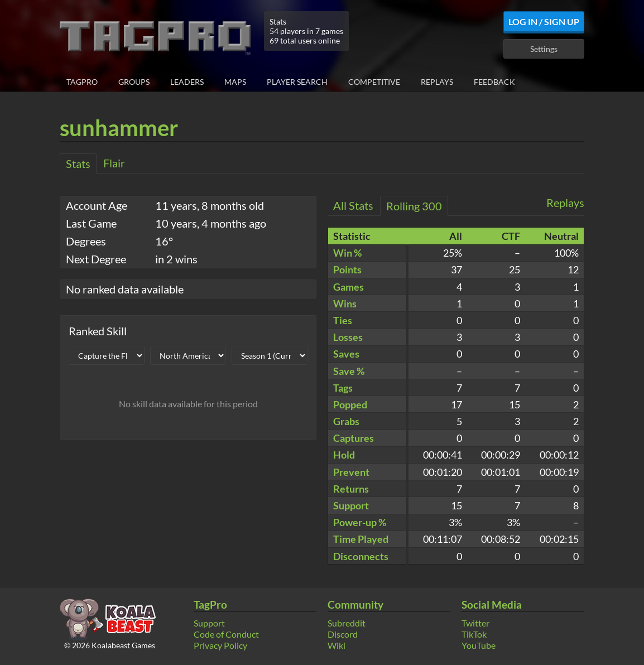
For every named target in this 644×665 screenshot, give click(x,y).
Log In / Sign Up (544, 21)
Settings (544, 49)
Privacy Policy (220, 645)
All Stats (353, 205)
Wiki (337, 645)
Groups (134, 82)
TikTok (474, 634)
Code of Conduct (226, 634)
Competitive (374, 82)
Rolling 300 (414, 206)
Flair (114, 163)
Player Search (297, 82)
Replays (437, 82)
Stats (78, 163)
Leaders (187, 82)
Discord (343, 634)
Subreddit (347, 623)
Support (209, 623)
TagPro (82, 82)
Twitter (475, 623)
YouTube (479, 645)
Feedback (494, 82)
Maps (235, 82)
